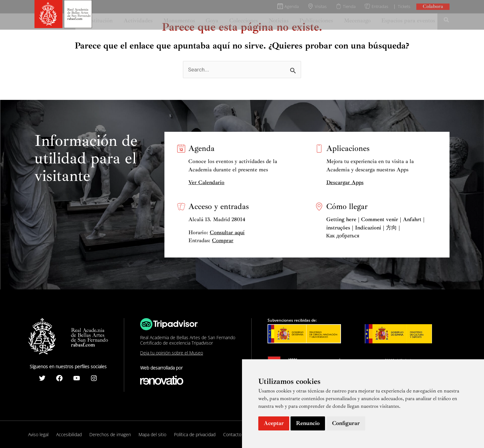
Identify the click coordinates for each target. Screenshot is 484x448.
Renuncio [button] (308, 423)
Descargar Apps (345, 182)
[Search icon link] (447, 21)
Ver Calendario (206, 182)
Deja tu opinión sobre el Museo (172, 353)
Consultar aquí (227, 232)
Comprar (223, 240)
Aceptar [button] (274, 423)
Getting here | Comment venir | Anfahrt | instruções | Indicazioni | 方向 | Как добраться (375, 228)
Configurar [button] (346, 423)
